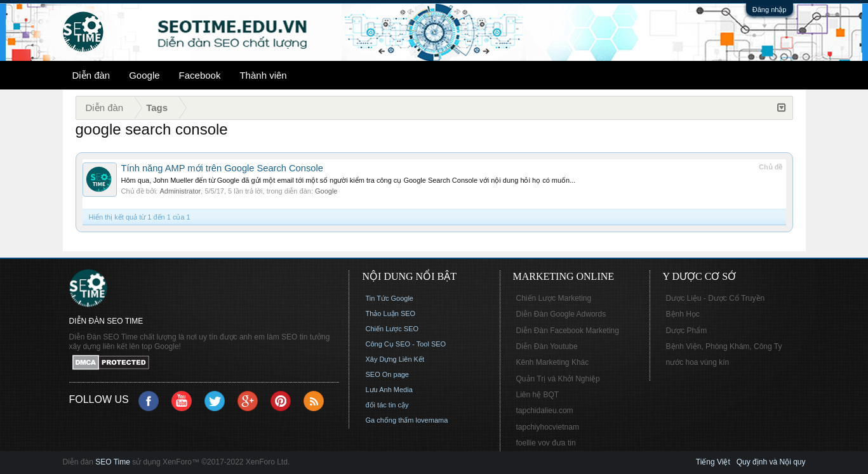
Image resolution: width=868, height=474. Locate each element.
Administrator (180, 191)
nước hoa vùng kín (698, 362)
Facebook (200, 75)
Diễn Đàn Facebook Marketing (568, 331)
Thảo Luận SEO (391, 313)
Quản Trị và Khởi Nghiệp (558, 379)
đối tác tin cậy (387, 405)
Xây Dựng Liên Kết (395, 359)
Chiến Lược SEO (392, 329)
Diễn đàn (91, 75)
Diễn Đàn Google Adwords (561, 314)
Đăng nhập (770, 10)
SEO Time (113, 462)
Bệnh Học (683, 314)
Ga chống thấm (390, 420)
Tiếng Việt (713, 462)
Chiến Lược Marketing (554, 298)
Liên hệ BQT (538, 395)
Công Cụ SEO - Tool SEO (406, 344)
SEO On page (388, 374)
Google (144, 75)
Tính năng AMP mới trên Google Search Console (222, 168)
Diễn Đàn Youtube (547, 346)
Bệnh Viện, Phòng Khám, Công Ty (724, 346)
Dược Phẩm (687, 331)
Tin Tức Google (390, 298)
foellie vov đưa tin (546, 443)
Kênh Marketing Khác (553, 362)
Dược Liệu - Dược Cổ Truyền (716, 298)
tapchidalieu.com (545, 411)
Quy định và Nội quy (771, 462)
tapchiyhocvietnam (548, 427)
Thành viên (263, 75)
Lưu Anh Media (389, 390)
